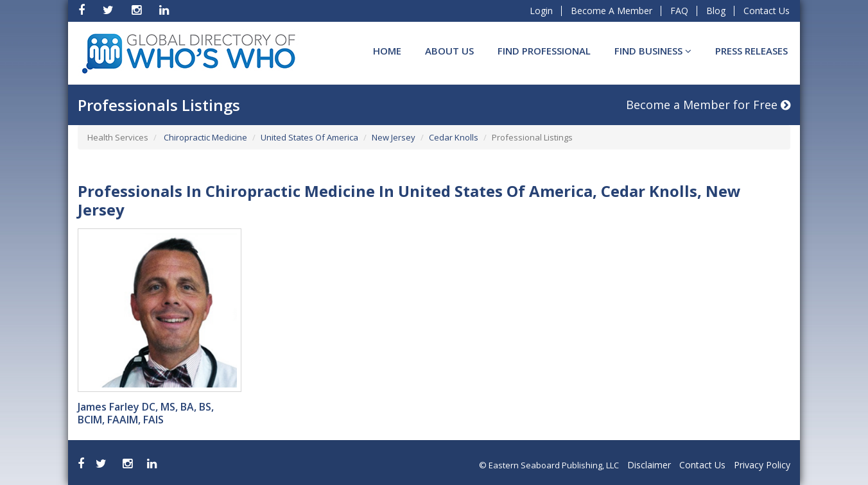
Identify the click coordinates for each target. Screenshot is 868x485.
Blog (716, 11)
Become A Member (612, 11)
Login (541, 11)
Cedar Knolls (454, 137)
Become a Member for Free (708, 105)
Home (387, 51)
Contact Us (767, 11)
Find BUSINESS (653, 51)
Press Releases (751, 51)
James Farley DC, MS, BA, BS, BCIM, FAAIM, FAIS (146, 413)
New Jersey (394, 137)
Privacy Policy (762, 465)
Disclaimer (649, 465)
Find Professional (544, 51)
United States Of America (309, 137)
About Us (449, 51)
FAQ (679, 11)
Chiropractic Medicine (204, 137)
